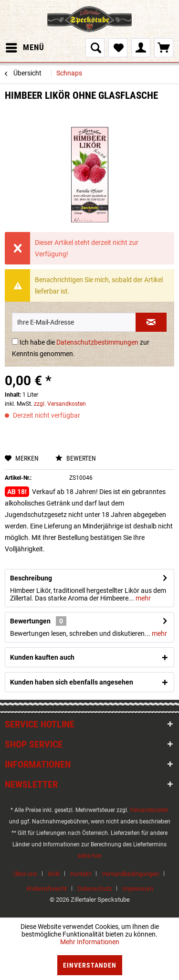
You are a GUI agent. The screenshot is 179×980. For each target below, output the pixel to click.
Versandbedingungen (130, 874)
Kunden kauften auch (42, 657)
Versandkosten (149, 810)
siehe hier (89, 856)
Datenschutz (95, 889)
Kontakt (81, 874)
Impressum (138, 889)
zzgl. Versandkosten (60, 404)
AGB (54, 874)
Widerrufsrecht (47, 889)
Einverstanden (90, 965)
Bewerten (76, 458)
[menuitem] (25, 48)
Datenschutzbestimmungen (97, 342)
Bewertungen (30, 621)
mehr (142, 598)
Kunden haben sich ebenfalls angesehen (72, 682)
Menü (25, 46)
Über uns (25, 874)
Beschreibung (31, 578)
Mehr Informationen (90, 942)
